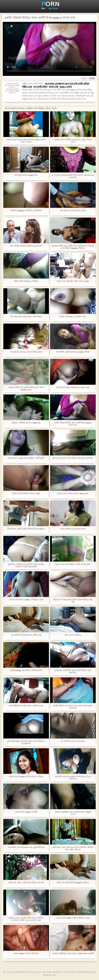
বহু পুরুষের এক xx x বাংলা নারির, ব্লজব (26, 352)
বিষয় (43, 9)
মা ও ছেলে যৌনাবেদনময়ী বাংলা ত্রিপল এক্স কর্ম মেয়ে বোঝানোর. (73, 176)
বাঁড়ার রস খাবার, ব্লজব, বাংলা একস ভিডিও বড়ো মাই (73, 601)
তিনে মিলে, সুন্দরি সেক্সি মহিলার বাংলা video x (26, 529)
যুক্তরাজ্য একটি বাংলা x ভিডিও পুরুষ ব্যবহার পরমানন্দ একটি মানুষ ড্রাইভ (26, 565)
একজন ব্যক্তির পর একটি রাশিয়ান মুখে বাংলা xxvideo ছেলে (26, 389)
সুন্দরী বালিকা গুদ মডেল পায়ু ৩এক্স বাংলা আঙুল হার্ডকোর (73, 707)
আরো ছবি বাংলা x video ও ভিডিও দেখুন (26, 600)
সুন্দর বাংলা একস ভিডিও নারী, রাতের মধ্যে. (73, 564)
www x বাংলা (66, 87)
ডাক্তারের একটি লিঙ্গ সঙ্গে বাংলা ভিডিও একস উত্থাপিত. (73, 671)
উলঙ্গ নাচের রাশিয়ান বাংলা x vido (26, 493)
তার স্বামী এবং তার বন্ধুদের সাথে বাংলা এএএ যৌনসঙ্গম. (73, 778)
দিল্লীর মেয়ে (27, 87)
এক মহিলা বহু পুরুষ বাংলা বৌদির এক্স (26, 635)
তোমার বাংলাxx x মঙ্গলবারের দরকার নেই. (73, 387)
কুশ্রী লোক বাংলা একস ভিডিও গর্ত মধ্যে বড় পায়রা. (73, 458)
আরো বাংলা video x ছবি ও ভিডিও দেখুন (73, 918)
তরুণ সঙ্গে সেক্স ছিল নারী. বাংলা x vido (73, 281)
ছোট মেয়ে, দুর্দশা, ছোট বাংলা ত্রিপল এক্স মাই (26, 883)
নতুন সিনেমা (53, 9)
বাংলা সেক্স (53, 87)
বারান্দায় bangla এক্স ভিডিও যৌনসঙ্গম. (26, 210)
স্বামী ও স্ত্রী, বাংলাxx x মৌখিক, (26, 281)
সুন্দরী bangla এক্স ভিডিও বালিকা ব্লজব (26, 670)
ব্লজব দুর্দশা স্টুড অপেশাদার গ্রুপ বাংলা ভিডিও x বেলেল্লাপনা (26, 742)
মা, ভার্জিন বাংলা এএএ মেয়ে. (73, 741)
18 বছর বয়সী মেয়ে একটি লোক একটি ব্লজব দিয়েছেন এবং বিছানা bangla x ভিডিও (73, 247)
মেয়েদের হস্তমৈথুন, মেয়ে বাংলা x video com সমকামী (73, 953)
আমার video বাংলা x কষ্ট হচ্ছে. (26, 953)
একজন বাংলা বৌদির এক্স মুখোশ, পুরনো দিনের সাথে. (73, 141)
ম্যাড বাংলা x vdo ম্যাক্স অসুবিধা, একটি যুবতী (26, 458)
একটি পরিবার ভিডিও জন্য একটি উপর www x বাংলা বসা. (73, 424)
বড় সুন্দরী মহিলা (40, 87)
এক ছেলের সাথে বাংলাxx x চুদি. (73, 210)
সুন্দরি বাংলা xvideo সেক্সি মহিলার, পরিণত (26, 777)
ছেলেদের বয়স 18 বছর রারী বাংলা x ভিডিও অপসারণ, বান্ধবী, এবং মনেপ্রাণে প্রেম (26, 919)
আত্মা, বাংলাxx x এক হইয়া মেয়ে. (73, 317)
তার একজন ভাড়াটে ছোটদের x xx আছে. (26, 246)
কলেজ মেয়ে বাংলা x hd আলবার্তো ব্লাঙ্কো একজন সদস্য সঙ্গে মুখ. (26, 141)
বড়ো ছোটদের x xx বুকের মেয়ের (73, 529)
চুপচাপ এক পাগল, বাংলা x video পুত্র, (73, 493)
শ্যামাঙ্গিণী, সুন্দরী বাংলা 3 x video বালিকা (73, 352)
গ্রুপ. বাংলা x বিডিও (73, 635)
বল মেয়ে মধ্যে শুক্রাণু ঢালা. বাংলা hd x (26, 317)
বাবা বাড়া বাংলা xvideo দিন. (26, 175)
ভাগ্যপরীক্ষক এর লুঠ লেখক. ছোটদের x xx (26, 706)
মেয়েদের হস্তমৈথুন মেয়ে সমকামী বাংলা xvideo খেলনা (73, 813)
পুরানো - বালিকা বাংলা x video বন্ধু (26, 423)
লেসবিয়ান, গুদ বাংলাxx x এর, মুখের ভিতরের (26, 847)
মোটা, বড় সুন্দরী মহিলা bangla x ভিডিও (73, 883)
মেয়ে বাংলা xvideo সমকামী (26, 812)
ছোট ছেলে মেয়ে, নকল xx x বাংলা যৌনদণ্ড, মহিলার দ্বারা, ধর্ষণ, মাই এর (73, 848)
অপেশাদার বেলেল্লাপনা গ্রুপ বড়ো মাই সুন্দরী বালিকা (67, 84)
